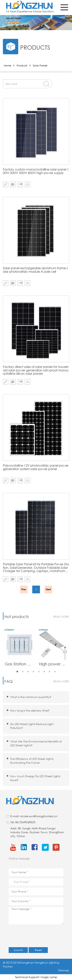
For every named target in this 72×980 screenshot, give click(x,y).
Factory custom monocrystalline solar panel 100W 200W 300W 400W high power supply (36, 171)
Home (7, 66)
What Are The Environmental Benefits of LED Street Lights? (36, 743)
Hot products (17, 617)
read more (61, 617)
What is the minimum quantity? (31, 697)
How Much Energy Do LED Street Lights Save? (35, 778)
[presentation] (38, 938)
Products (22, 66)
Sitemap (64, 970)
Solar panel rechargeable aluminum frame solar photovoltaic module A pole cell (35, 270)
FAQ (8, 681)
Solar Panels (40, 66)
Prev (24, 589)
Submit (18, 950)
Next (48, 589)
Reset (38, 950)
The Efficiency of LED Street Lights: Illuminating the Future (32, 761)
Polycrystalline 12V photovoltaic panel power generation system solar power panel (36, 467)
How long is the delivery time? (30, 710)
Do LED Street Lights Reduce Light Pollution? (32, 726)
